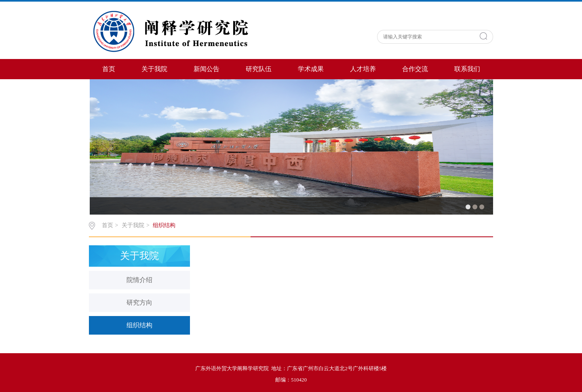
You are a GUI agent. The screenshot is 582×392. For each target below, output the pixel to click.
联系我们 (467, 69)
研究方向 (139, 302)
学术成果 (311, 69)
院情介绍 (139, 280)
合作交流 (415, 69)
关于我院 (154, 69)
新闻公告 (207, 69)
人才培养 (363, 69)
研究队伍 (259, 69)
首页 (109, 69)
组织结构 (164, 225)
